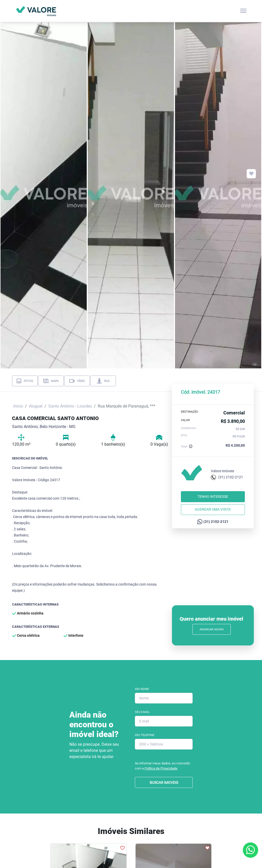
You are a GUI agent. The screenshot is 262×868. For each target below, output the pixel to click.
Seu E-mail (142, 712)
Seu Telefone (145, 735)
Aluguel (36, 406)
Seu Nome (142, 689)
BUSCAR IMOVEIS (164, 783)
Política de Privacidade (161, 768)
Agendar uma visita (213, 509)
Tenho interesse (213, 497)
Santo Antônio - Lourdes (70, 406)
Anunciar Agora (212, 629)
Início (18, 406)
